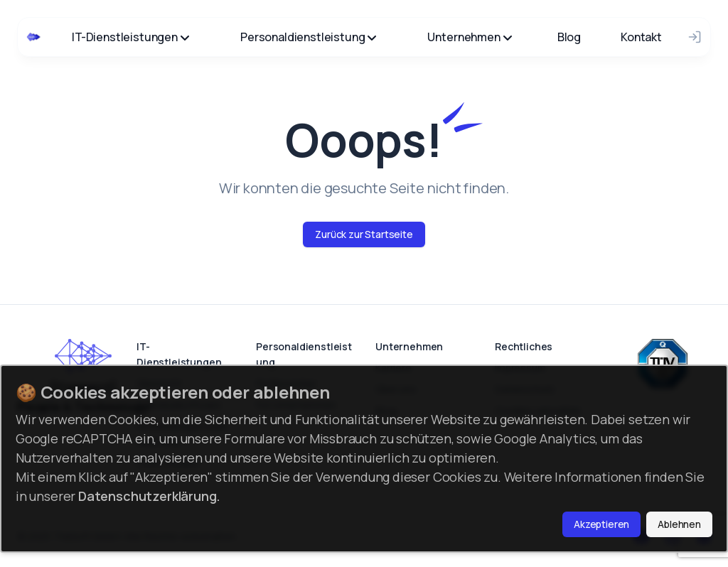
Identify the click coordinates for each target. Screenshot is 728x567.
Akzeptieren (601, 524)
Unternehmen (469, 37)
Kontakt (641, 37)
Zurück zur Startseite (364, 234)
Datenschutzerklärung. (149, 496)
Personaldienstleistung (308, 37)
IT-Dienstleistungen (130, 37)
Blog (569, 37)
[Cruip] (34, 37)
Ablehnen (679, 524)
